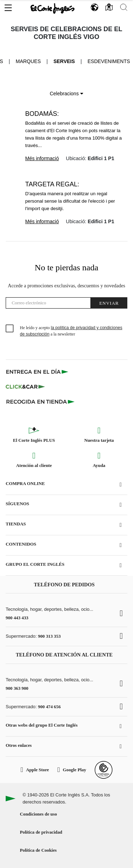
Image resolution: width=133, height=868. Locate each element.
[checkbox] (10, 329)
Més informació (42, 158)
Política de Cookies (38, 850)
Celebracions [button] (66, 94)
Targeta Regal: (52, 184)
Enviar (109, 303)
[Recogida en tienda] (40, 401)
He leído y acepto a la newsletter (71, 331)
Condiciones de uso (38, 814)
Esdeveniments (109, 61)
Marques (28, 61)
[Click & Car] (25, 387)
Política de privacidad (41, 832)
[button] (8, 6)
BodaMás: (42, 114)
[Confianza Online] (104, 770)
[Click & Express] (38, 372)
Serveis (64, 61)
